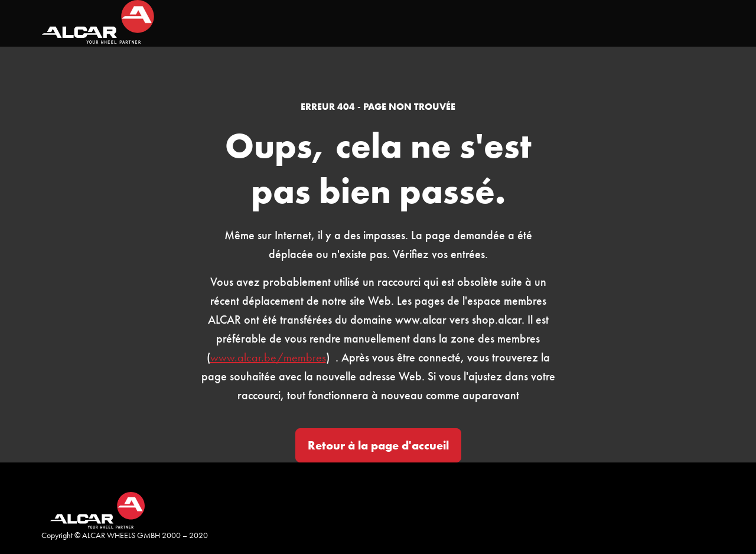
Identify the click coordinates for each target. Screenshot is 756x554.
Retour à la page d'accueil (378, 445)
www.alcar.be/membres (268, 357)
